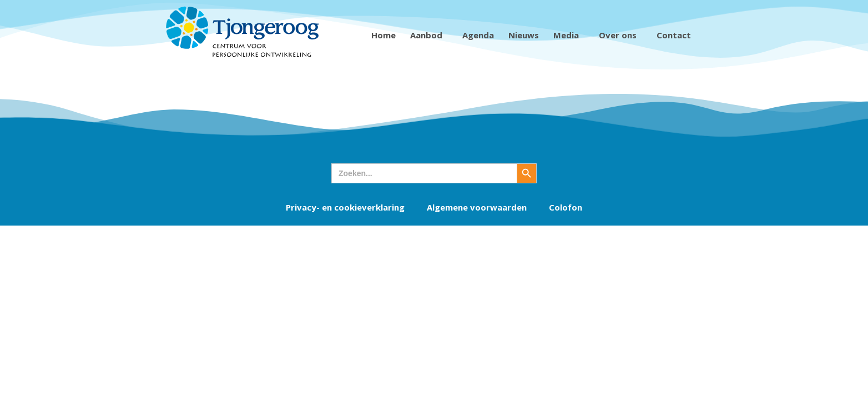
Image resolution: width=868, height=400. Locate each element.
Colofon (566, 207)
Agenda (478, 35)
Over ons (620, 35)
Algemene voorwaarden (477, 207)
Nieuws (524, 35)
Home (383, 35)
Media (569, 35)
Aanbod (429, 35)
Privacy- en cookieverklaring (345, 207)
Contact (677, 35)
